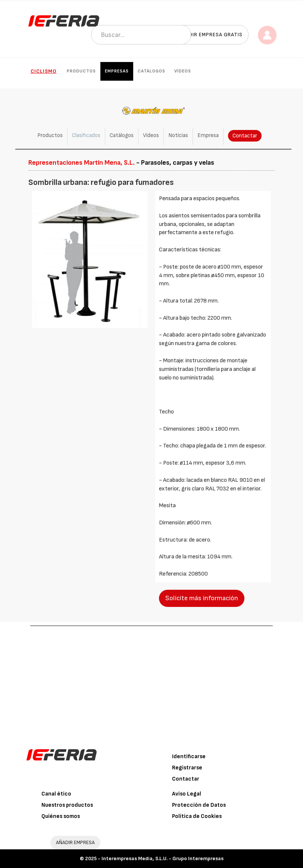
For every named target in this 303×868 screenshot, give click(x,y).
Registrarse (187, 768)
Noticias (178, 135)
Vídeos (183, 71)
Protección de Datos (199, 805)
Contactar (245, 136)
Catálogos (151, 71)
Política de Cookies (197, 816)
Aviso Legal (187, 794)
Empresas (117, 71)
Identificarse (189, 757)
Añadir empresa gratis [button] (210, 35)
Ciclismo (44, 71)
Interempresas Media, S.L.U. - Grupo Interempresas (163, 858)
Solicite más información (202, 598)
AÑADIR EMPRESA (75, 842)
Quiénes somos (61, 816)
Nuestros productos (67, 805)
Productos (81, 71)
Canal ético (56, 794)
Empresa (208, 135)
